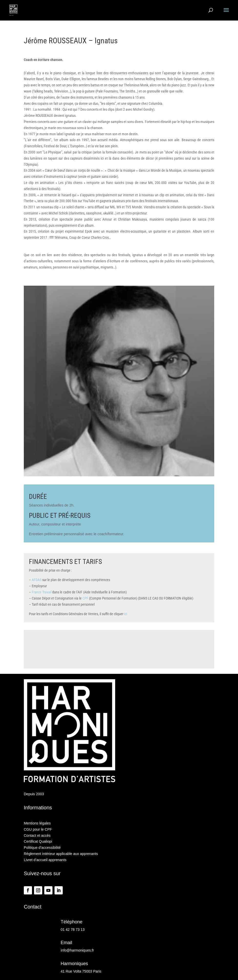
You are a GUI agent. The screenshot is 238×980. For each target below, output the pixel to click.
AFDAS (37, 580)
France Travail (42, 592)
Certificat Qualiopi (38, 841)
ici (126, 614)
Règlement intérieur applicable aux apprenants (61, 854)
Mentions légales (37, 823)
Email (66, 943)
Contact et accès (37, 835)
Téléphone (72, 922)
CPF (85, 598)
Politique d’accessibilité (42, 848)
